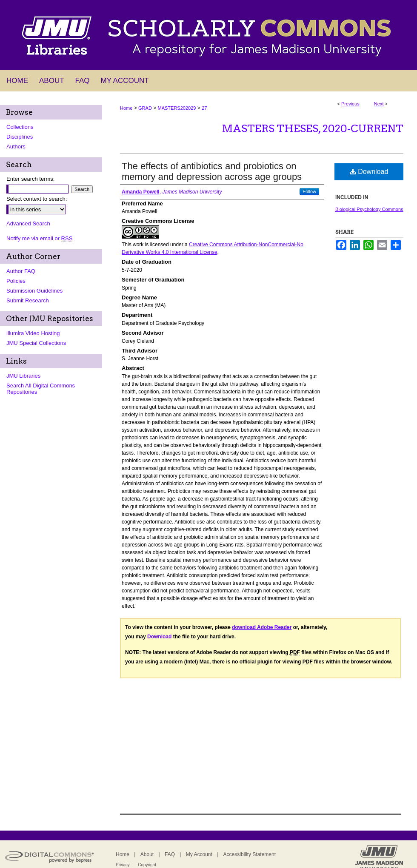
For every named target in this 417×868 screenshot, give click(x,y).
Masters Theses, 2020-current (313, 129)
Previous (350, 104)
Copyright (147, 865)
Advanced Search (28, 223)
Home (126, 108)
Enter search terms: (30, 179)
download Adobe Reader (262, 627)
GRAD (145, 108)
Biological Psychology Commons (369, 209)
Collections (20, 127)
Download (369, 172)
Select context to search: (37, 199)
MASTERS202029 (177, 108)
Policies (16, 281)
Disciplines (20, 137)
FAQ (170, 854)
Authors (16, 147)
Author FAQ (21, 271)
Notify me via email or (39, 238)
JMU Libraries (23, 376)
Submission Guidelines (34, 291)
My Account (199, 854)
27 (204, 108)
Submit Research (28, 300)
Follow (309, 191)
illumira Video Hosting (33, 333)
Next (379, 104)
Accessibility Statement (250, 854)
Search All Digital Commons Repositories (41, 389)
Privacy (123, 865)
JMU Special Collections (36, 343)
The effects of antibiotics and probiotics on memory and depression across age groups (212, 171)
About (147, 854)
